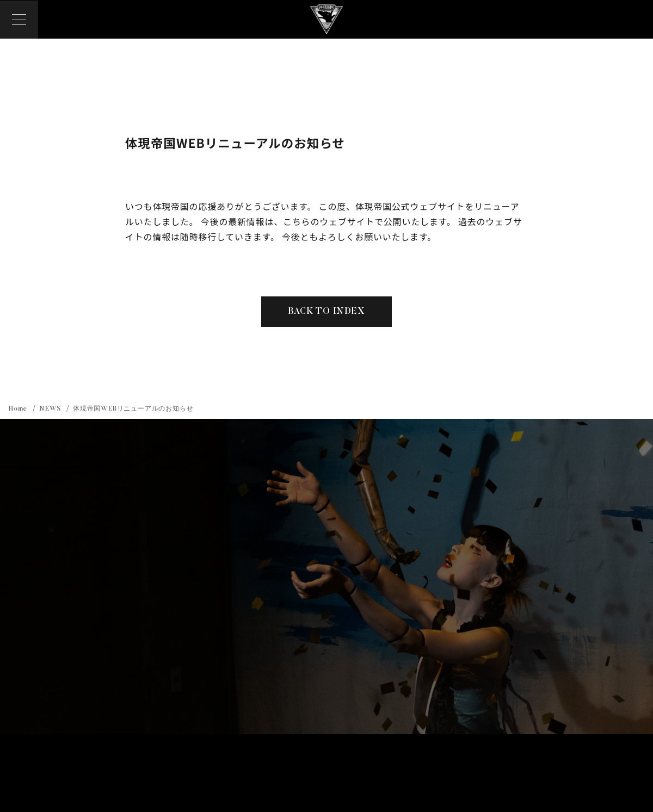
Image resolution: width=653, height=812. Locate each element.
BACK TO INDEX (326, 312)
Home (19, 409)
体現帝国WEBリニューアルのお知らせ (133, 409)
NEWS (51, 409)
